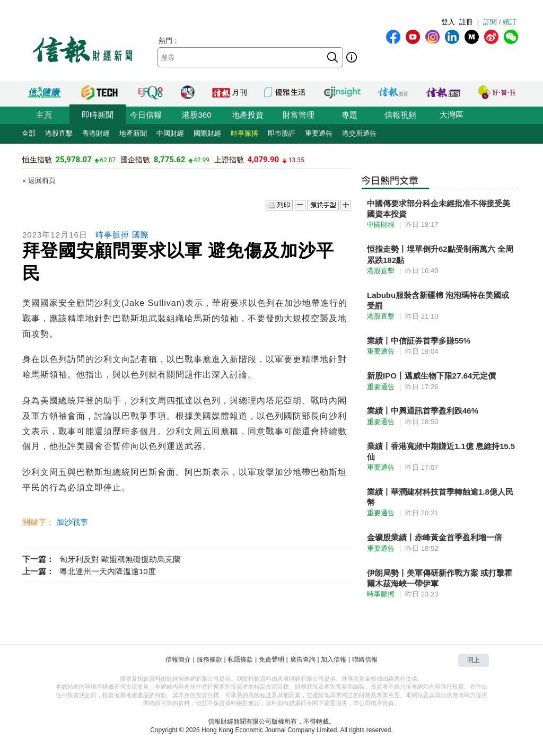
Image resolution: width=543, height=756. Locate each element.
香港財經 (96, 133)
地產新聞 (133, 133)
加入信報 (334, 660)
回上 (474, 660)
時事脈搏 (244, 133)
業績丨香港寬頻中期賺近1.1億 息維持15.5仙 (441, 451)
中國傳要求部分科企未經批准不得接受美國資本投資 (439, 209)
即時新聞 (98, 115)
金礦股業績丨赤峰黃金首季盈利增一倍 (435, 537)
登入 (448, 22)
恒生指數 (37, 160)
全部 (29, 133)
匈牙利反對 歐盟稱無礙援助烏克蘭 (120, 559)
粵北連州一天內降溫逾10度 (108, 571)
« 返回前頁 (39, 181)
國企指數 (135, 160)
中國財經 (170, 133)
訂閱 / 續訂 (500, 22)
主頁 (44, 115)
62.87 (108, 160)
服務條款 (209, 660)
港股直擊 (59, 133)
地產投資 (248, 115)
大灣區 (452, 115)
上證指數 (229, 160)
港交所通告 (359, 133)
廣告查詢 (303, 660)
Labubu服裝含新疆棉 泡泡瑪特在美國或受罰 (438, 300)
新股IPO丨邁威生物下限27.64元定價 (431, 376)
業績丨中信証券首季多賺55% (419, 341)
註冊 (466, 22)
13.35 (296, 160)
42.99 (202, 160)
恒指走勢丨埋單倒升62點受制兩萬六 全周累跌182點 (440, 254)
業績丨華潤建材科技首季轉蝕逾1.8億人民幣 (440, 497)
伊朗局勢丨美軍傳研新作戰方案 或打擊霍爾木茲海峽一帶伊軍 (440, 578)
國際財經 (207, 133)
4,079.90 (264, 160)
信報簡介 (178, 660)
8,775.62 (170, 160)
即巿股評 (282, 133)
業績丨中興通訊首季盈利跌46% (423, 411)
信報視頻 (400, 115)
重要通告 (319, 133)
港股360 (196, 115)
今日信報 (146, 115)
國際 (141, 235)
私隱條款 (240, 660)
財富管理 (299, 115)
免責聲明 (271, 660)
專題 (349, 115)
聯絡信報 (365, 660)
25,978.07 (73, 160)
